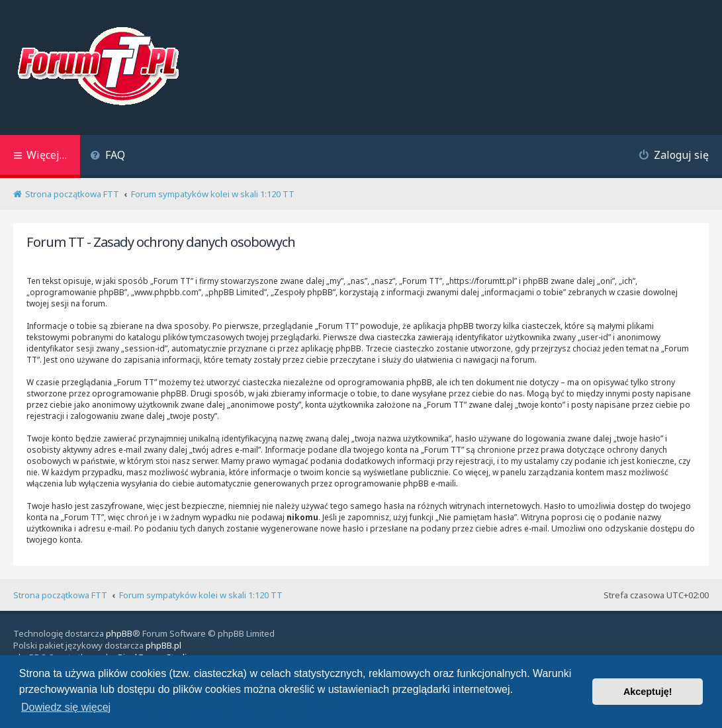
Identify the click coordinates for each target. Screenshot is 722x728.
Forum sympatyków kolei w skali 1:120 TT (201, 595)
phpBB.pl (163, 645)
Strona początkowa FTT (60, 595)
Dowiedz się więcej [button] (66, 707)
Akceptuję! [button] (648, 692)
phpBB (119, 633)
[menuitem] (108, 157)
